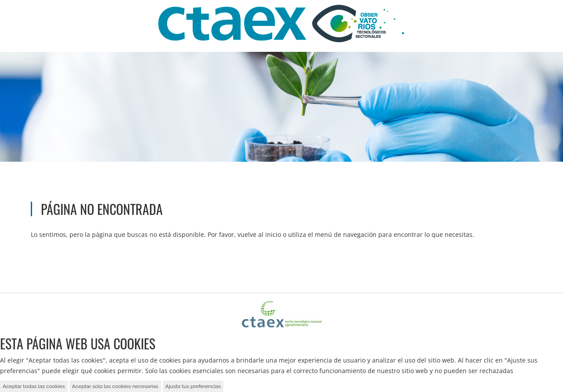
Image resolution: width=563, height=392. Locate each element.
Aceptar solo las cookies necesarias (115, 386)
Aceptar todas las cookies (34, 386)
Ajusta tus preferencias (193, 386)
